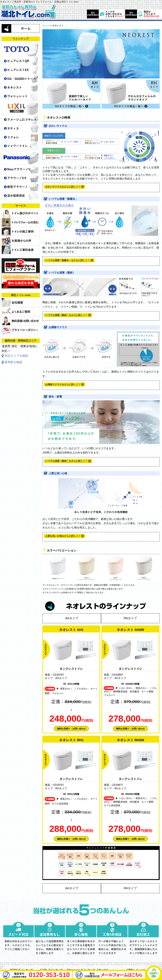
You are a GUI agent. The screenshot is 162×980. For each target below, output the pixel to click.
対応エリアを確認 (16, 356)
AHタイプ (72, 618)
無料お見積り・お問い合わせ (71, 729)
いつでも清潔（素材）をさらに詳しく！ (66, 315)
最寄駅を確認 (13, 362)
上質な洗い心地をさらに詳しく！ (63, 536)
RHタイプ (130, 618)
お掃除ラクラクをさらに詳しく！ (63, 385)
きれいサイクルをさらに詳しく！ (63, 187)
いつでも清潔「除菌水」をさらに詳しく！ (68, 260)
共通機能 (50, 689)
